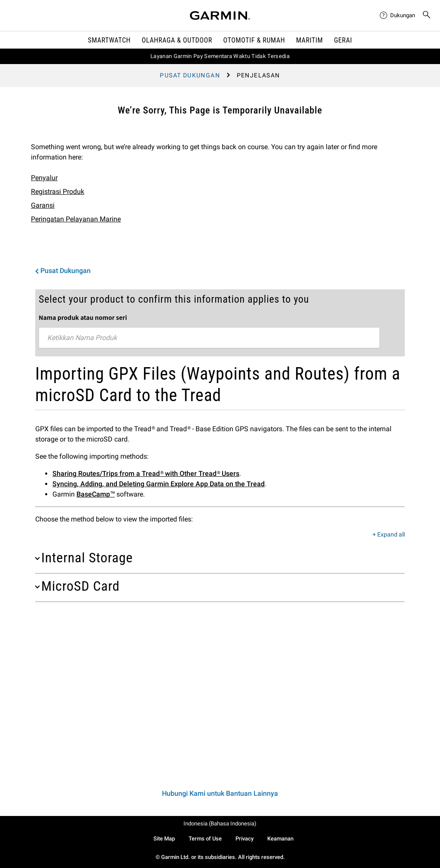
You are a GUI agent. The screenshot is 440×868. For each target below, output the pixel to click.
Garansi (43, 205)
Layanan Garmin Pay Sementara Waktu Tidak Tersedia (220, 56)
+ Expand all (389, 535)
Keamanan (280, 839)
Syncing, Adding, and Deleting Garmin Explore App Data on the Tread (159, 484)
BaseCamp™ (96, 494)
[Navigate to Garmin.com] (220, 15)
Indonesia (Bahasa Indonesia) (220, 824)
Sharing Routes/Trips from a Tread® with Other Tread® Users (146, 474)
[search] (427, 15)
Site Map (164, 839)
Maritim (310, 40)
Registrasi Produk (58, 192)
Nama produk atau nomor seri (83, 317)
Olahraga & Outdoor (177, 40)
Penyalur (44, 178)
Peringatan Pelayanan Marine (76, 219)
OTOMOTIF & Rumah (254, 40)
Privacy (244, 839)
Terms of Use (205, 839)
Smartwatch (110, 40)
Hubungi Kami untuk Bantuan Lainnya (220, 793)
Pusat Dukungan (190, 75)
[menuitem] (397, 15)
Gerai (343, 40)
